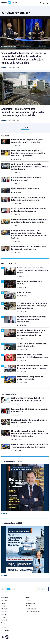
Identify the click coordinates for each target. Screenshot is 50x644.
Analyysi (4, 606)
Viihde (3, 623)
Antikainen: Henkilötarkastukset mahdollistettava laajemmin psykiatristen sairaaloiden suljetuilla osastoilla (23, 112)
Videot (3, 617)
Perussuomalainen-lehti (33, 612)
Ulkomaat (4, 609)
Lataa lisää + (25, 128)
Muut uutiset (5, 612)
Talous (3, 603)
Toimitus (29, 606)
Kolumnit (4, 620)
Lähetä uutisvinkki (32, 609)
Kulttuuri (4, 614)
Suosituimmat (30, 603)
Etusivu (28, 600)
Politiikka (4, 68)
